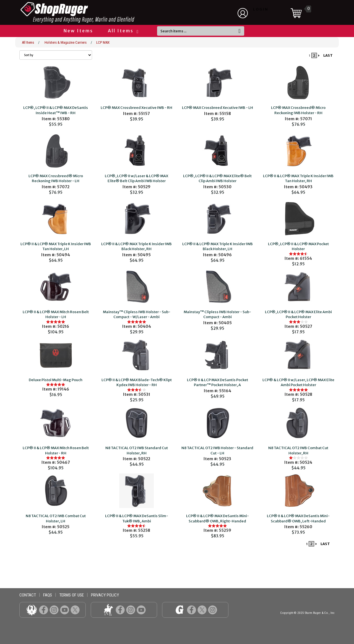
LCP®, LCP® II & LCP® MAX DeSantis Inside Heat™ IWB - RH (56, 110)
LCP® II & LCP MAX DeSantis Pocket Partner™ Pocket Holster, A (218, 383)
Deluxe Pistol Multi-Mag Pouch (56, 380)
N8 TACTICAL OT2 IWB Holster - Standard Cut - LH (217, 451)
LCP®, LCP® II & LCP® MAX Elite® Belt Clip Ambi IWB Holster (217, 179)
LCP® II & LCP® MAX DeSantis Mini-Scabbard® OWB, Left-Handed (298, 519)
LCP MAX (103, 42)
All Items (123, 31)
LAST (328, 55)
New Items (78, 31)
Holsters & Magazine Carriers (66, 42)
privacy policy (105, 595)
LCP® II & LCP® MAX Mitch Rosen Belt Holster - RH (56, 451)
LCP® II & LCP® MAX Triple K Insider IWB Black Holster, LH (218, 247)
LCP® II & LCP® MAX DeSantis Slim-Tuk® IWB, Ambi (137, 519)
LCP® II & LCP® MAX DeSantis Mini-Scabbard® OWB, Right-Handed (218, 519)
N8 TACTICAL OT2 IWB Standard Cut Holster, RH (137, 451)
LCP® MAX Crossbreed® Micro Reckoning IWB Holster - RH (298, 110)
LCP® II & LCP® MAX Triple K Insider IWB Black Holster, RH (136, 247)
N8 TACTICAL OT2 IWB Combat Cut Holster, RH (298, 451)
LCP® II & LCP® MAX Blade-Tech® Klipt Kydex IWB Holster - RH (137, 383)
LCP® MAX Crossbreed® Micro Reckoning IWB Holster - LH (56, 179)
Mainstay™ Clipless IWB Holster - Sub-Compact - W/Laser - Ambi (137, 315)
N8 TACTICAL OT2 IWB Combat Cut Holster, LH (56, 519)
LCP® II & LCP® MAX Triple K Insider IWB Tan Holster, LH (56, 247)
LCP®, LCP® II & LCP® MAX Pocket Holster (298, 247)
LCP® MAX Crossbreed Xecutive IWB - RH (136, 108)
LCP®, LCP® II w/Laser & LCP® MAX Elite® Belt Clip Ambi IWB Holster (136, 179)
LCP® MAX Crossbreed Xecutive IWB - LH (218, 108)
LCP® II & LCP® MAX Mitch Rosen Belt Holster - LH (56, 315)
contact (28, 595)
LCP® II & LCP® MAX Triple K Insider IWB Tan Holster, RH (298, 179)
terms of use (71, 595)
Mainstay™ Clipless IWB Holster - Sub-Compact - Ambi (217, 315)
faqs (48, 595)
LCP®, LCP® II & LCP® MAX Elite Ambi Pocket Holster (298, 315)
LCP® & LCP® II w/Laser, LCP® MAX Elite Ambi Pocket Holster (298, 383)
